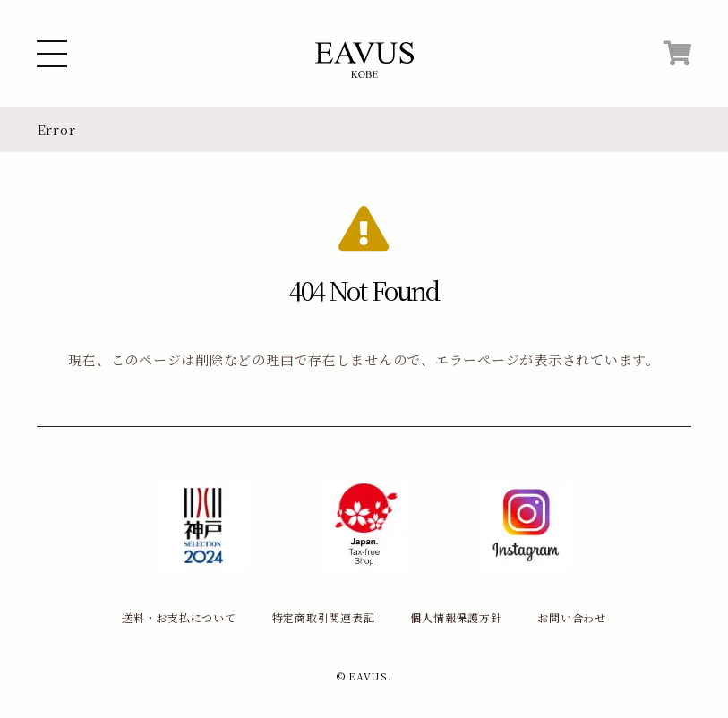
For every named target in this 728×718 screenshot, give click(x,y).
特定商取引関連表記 (324, 617)
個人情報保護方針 (456, 617)
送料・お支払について (179, 617)
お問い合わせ (572, 617)
